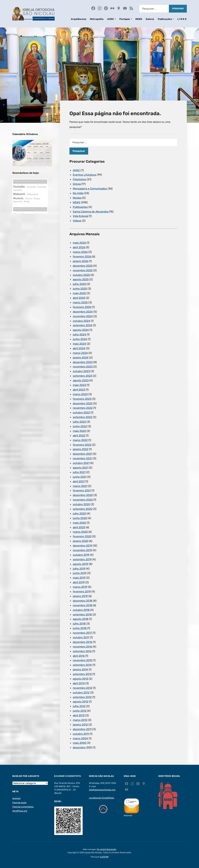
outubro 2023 (81, 371)
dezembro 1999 (82, 747)
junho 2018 (80, 628)
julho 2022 (79, 422)
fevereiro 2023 (82, 399)
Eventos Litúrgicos (85, 175)
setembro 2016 (82, 651)
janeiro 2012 (80, 725)
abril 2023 (79, 390)
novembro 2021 (82, 458)
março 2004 (80, 738)
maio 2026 (79, 243)
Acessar (16, 798)
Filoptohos (79, 179)
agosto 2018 (81, 619)
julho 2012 (79, 706)
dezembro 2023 (83, 362)
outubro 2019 (81, 555)
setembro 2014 (82, 665)
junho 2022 (80, 426)
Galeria (150, 19)
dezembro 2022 (83, 403)
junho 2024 (80, 339)
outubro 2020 (81, 504)
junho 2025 (80, 289)
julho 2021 (79, 472)
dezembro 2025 (83, 266)
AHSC (111, 19)
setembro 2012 (82, 697)
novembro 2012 (82, 688)
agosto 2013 (80, 679)
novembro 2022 (83, 408)
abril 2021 (79, 481)
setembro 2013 (82, 674)
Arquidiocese (79, 19)
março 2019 (80, 587)
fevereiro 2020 (82, 536)
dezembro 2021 (82, 454)
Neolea (77, 198)
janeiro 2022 (81, 449)
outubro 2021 (81, 463)
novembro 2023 (83, 367)
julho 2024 (79, 334)
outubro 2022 (81, 412)
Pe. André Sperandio (107, 849)
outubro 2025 (81, 275)
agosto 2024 (81, 330)
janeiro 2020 (81, 541)
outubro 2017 (81, 637)
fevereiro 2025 (82, 307)
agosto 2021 (80, 468)
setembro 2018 (82, 615)
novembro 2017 (82, 633)
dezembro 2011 (82, 729)
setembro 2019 (82, 559)
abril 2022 (79, 436)
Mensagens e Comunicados (90, 189)
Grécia (77, 184)
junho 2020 (80, 518)
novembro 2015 (82, 660)
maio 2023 (79, 385)
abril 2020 (79, 527)
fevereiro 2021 (82, 490)
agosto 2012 (80, 702)
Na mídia (78, 193)
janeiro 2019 (80, 596)
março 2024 (80, 353)
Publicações (165, 19)
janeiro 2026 (81, 261)
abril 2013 (79, 683)
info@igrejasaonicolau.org (102, 790)
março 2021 (80, 486)
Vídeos (77, 221)
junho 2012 (80, 711)
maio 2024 (79, 344)
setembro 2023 (82, 376)
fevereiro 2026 (82, 257)
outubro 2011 (81, 734)
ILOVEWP (104, 857)
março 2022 (80, 440)
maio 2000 (80, 743)
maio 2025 (79, 293)
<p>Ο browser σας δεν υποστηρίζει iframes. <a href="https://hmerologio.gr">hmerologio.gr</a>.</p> (30, 196)
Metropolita (97, 19)
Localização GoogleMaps (102, 798)
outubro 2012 (81, 692)
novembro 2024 (83, 316)
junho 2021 (80, 477)
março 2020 (80, 532)
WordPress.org (20, 811)
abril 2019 (79, 582)
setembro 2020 (83, 509)
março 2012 (80, 720)
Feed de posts (19, 803)
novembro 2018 (83, 605)
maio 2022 (79, 431)
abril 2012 (79, 715)
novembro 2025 (83, 270)
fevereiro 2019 (82, 591)
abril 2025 (79, 298)
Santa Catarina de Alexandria (91, 212)
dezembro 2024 (83, 312)
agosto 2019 (80, 564)
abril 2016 (79, 656)
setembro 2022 (82, 417)
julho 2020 (79, 513)
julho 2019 (79, 569)
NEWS (139, 19)
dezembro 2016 (82, 642)
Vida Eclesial (80, 216)
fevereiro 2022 (82, 445)
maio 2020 (79, 523)
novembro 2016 (82, 647)
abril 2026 (79, 247)
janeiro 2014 (80, 669)
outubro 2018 (81, 610)
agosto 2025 (81, 279)
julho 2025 (79, 284)
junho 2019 (80, 573)
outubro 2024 (81, 321)
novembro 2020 (83, 500)
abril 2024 (79, 348)
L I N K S (182, 19)
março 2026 (80, 252)
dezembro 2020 (83, 495)
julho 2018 (79, 624)
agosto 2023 (81, 380)
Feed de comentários (23, 807)
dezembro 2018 (83, 601)
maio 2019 (79, 578)
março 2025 (80, 302)
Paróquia (125, 19)
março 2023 (80, 394)
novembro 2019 (82, 550)
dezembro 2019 (82, 546)
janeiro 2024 (81, 358)
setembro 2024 (83, 325)
